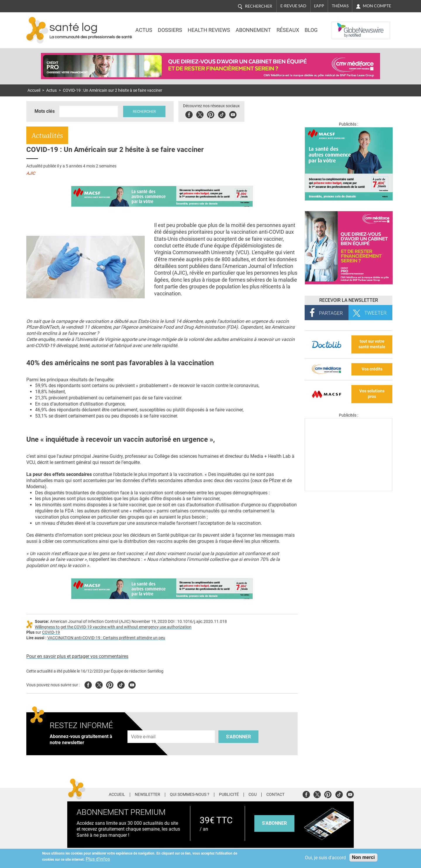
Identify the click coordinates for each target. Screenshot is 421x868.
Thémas (340, 6)
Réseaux (288, 30)
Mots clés (45, 111)
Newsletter (147, 795)
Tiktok (222, 114)
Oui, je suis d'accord (325, 858)
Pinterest (211, 114)
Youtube (132, 684)
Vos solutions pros (372, 394)
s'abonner (274, 823)
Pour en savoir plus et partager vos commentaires (77, 656)
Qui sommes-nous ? (190, 795)
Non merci (363, 857)
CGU (253, 795)
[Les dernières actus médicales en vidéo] (348, 490)
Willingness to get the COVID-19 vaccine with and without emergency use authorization (113, 627)
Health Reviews (209, 30)
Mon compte (377, 6)
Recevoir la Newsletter (349, 300)
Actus (144, 30)
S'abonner (238, 737)
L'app (319, 6)
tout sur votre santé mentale (372, 344)
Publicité (229, 795)
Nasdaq (343, 26)
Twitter (200, 114)
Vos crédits (372, 369)
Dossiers (170, 30)
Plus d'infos (98, 859)
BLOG (311, 30)
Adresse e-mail (144, 727)
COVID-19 (51, 632)
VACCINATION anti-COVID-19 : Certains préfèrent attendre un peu (106, 638)
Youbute (233, 114)
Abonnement (253, 30)
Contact (275, 795)
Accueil (34, 90)
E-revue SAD (293, 6)
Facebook (190, 114)
